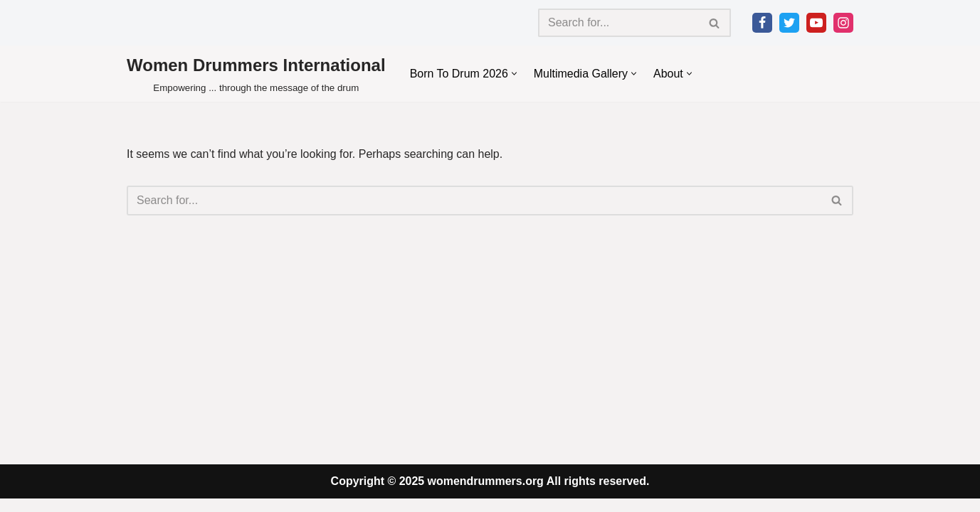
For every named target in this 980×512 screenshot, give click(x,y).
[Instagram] (843, 23)
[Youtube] (816, 23)
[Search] (618, 23)
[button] (514, 74)
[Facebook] (762, 23)
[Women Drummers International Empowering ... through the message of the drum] (256, 74)
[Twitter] (789, 23)
